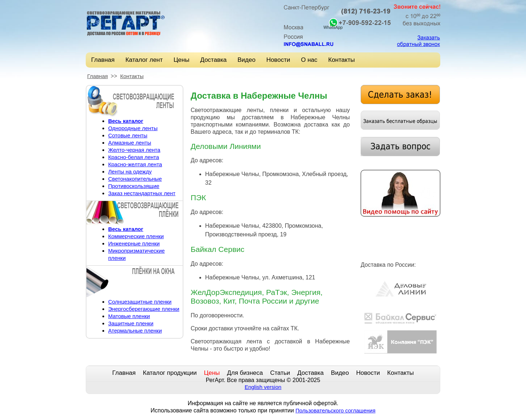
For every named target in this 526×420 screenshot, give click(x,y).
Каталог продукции (170, 373)
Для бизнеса (245, 373)
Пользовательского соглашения (336, 410)
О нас (309, 60)
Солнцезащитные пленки (140, 302)
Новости (278, 60)
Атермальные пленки (135, 331)
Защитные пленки (131, 323)
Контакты (341, 60)
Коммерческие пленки (136, 236)
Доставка (213, 60)
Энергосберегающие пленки (144, 309)
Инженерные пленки (134, 243)
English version (263, 387)
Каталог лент (144, 60)
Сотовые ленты (128, 135)
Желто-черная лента (134, 150)
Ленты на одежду (130, 172)
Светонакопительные (135, 179)
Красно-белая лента (134, 157)
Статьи (280, 373)
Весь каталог (126, 121)
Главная (103, 60)
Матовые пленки (129, 316)
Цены (182, 60)
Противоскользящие (134, 186)
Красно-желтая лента (135, 164)
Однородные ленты (133, 128)
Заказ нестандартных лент (142, 193)
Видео (246, 60)
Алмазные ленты (130, 143)
